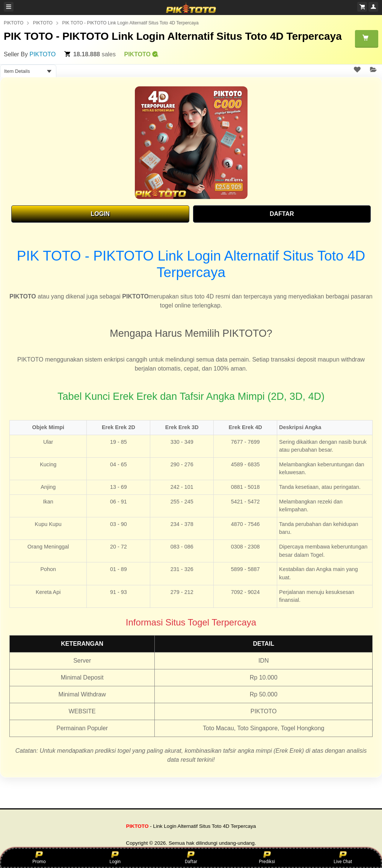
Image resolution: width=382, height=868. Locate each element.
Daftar (191, 857)
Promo (39, 857)
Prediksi (267, 857)
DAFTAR (282, 214)
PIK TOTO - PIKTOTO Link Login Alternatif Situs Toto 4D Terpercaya (130, 23)
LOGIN (100, 214)
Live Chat (343, 857)
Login (115, 857)
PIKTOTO (14, 23)
